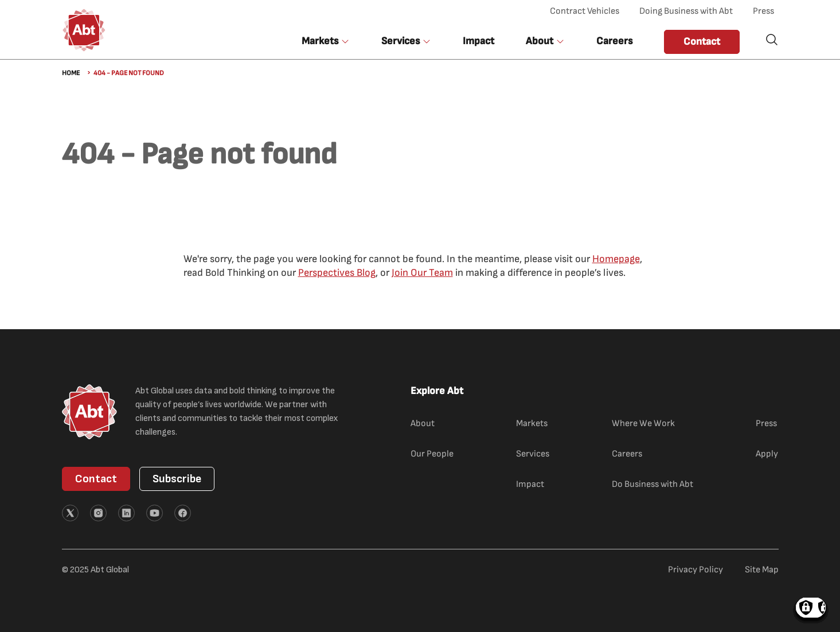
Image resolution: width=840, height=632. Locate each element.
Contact (702, 42)
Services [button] (401, 41)
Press (763, 11)
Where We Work (643, 424)
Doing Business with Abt (686, 11)
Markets (532, 424)
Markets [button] (320, 41)
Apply (767, 454)
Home (71, 73)
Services (533, 454)
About (423, 424)
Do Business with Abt (653, 484)
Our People (432, 454)
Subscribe (177, 479)
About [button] (540, 41)
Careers (614, 41)
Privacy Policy (696, 570)
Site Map (762, 570)
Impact (478, 41)
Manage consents (811, 608)
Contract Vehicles (585, 11)
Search (772, 40)
